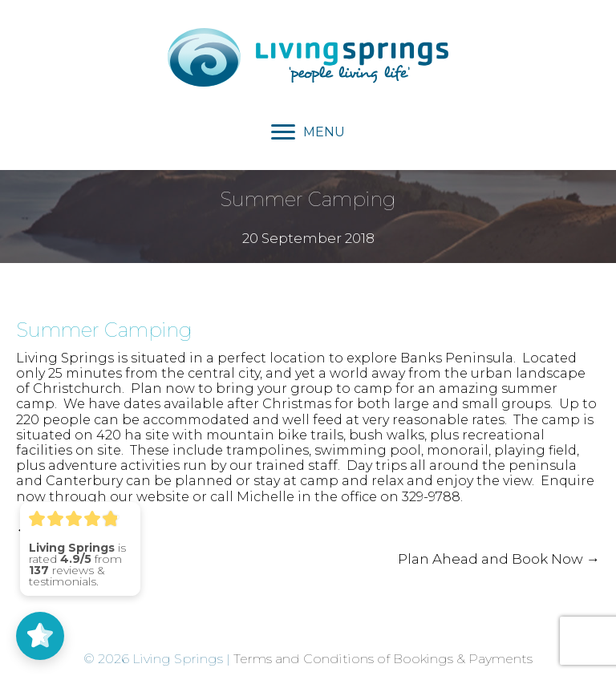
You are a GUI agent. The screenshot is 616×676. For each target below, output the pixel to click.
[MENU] (308, 132)
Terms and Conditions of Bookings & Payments (383, 659)
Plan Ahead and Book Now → (499, 559)
